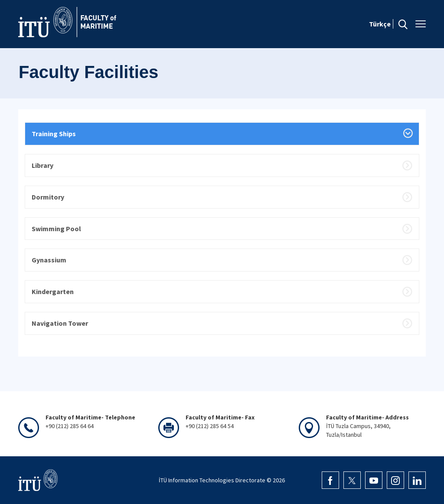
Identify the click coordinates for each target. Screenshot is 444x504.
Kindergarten (53, 291)
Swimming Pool (56, 229)
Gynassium (49, 260)
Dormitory (48, 197)
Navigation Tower (60, 323)
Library (42, 165)
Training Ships (54, 134)
